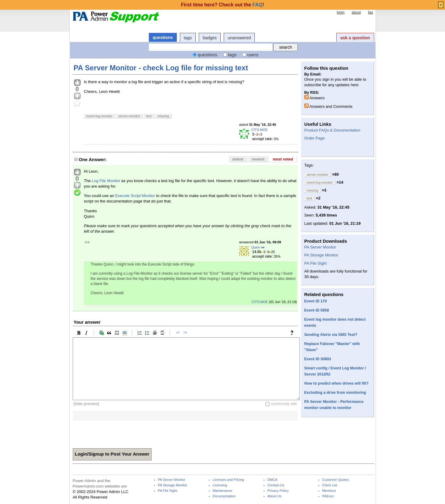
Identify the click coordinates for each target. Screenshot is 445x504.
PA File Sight (315, 263)
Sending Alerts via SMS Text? (331, 335)
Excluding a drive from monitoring (335, 393)
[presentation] (119, 432)
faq (371, 12)
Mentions (329, 491)
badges (210, 38)
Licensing (220, 485)
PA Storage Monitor (321, 255)
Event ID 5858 (317, 310)
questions (163, 37)
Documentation (224, 496)
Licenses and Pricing (229, 480)
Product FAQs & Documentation (332, 130)
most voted (283, 159)
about (356, 12)
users (253, 55)
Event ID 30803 (318, 359)
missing (163, 116)
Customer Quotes (336, 480)
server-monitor (129, 116)
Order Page (315, 138)
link (88, 242)
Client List (330, 485)
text (149, 116)
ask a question (355, 38)
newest (258, 159)
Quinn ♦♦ (258, 247)
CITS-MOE (260, 130)
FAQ (257, 5)
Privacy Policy (278, 491)
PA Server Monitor (320, 247)
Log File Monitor (106, 181)
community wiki (284, 404)
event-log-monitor (100, 116)
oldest (238, 159)
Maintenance (222, 491)
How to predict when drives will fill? (336, 383)
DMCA (273, 480)
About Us (275, 496)
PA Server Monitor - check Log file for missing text (161, 68)
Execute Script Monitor (135, 196)
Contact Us (276, 485)
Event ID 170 (316, 301)
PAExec (328, 496)
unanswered (239, 38)
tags (188, 38)
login (340, 12)
